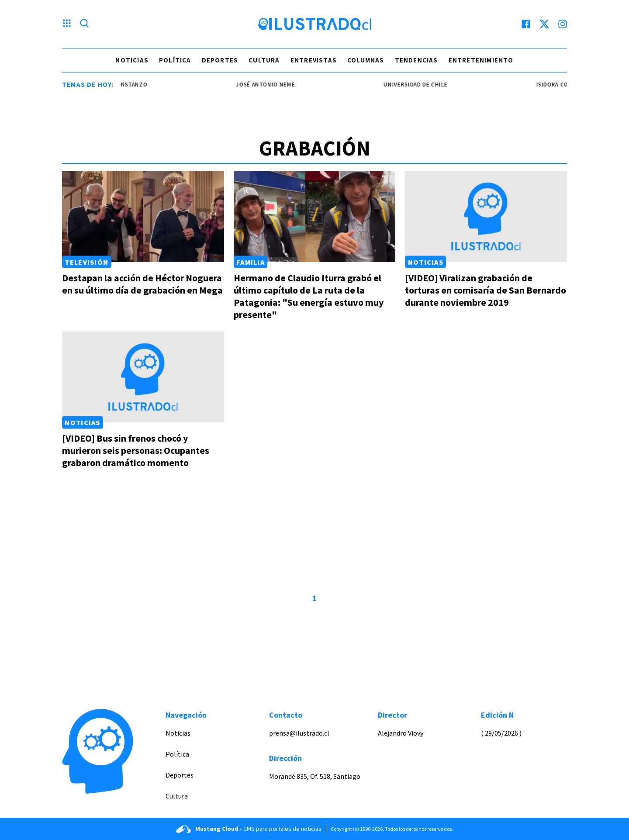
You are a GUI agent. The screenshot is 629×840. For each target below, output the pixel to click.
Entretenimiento (481, 60)
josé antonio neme (275, 85)
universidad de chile (425, 85)
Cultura (264, 60)
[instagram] (563, 24)
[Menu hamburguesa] (67, 24)
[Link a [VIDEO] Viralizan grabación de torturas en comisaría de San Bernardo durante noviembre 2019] (486, 216)
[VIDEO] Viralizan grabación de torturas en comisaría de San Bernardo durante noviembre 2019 (486, 290)
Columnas (366, 60)
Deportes (220, 60)
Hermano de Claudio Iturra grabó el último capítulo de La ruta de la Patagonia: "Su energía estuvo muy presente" (309, 296)
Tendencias (416, 60)
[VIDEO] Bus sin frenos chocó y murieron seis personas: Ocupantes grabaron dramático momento (136, 450)
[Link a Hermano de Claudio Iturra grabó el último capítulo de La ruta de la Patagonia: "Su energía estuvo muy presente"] (315, 216)
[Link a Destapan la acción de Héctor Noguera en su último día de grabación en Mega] (143, 216)
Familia (251, 262)
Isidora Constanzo (128, 85)
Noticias (132, 60)
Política (175, 60)
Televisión (86, 262)
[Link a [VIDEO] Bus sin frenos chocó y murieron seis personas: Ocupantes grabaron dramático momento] (143, 377)
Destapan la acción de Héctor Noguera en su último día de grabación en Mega (142, 284)
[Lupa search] (84, 24)
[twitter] (544, 24)
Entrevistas (314, 60)
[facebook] (526, 24)
